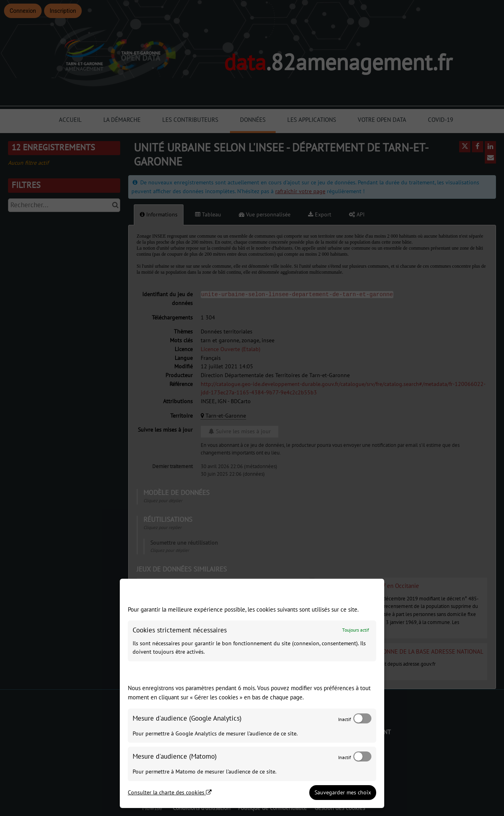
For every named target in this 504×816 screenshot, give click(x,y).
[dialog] (252, 693)
